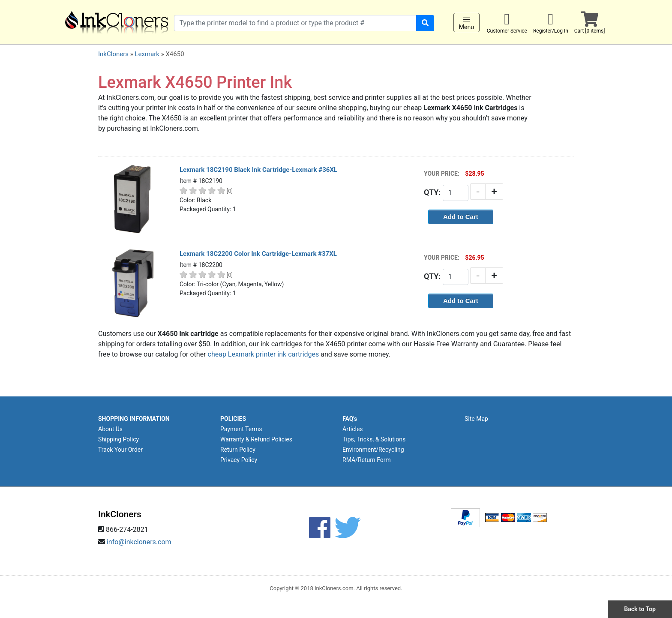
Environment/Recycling (373, 450)
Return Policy (238, 450)
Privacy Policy (239, 460)
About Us (110, 429)
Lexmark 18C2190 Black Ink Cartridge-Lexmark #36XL (258, 170)
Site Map (476, 419)
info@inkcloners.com (139, 542)
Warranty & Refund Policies (256, 439)
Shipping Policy (118, 439)
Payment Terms (241, 429)
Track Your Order (120, 450)
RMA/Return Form (367, 460)
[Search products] (295, 23)
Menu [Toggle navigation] (466, 23)
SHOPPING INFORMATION (134, 419)
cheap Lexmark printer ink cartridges (264, 354)
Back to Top (640, 609)
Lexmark (147, 54)
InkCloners (113, 54)
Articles (353, 429)
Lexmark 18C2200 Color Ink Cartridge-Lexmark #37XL (258, 254)
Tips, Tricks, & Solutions (374, 439)
